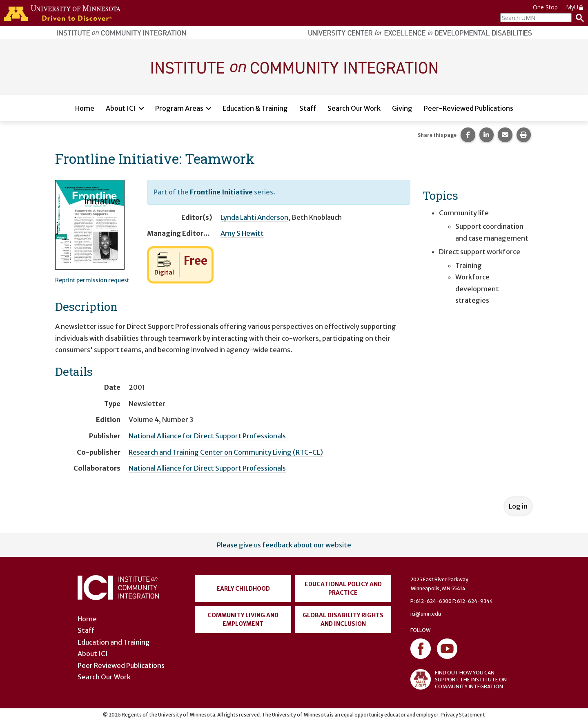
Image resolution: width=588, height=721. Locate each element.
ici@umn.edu (426, 614)
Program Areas (179, 108)
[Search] (578, 18)
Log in (518, 506)
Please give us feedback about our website (284, 545)
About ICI (121, 108)
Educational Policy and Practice (343, 588)
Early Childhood (243, 589)
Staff (308, 108)
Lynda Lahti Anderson (254, 217)
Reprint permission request (92, 280)
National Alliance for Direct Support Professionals (207, 436)
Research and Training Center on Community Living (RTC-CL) (226, 452)
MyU (575, 7)
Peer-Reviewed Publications (469, 108)
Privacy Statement (463, 715)
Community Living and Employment (243, 619)
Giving (402, 108)
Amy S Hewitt (242, 233)
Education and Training (114, 642)
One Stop (545, 7)
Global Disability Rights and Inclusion (343, 619)
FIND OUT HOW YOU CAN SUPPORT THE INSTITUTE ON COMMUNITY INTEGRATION (459, 679)
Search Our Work (354, 108)
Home (85, 108)
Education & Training (255, 108)
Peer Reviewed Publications (121, 665)
